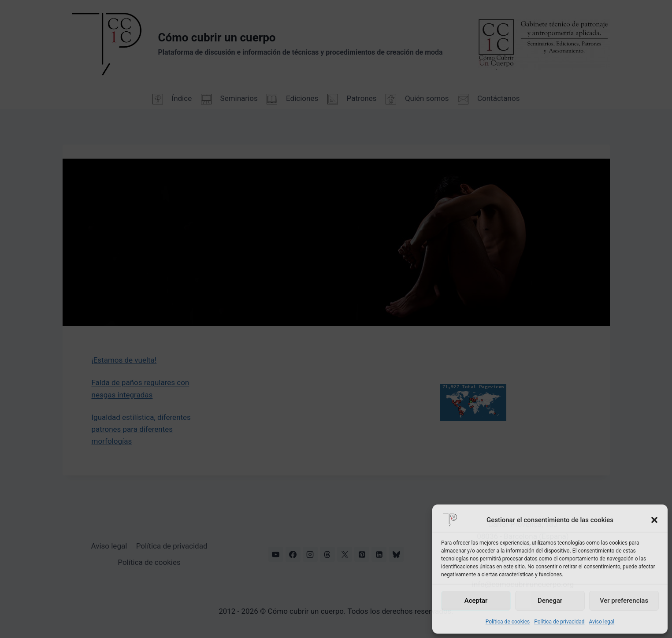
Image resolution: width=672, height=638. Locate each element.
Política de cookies (508, 622)
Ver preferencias (624, 601)
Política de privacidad (559, 622)
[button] (654, 520)
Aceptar (476, 601)
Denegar (550, 601)
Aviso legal (601, 622)
